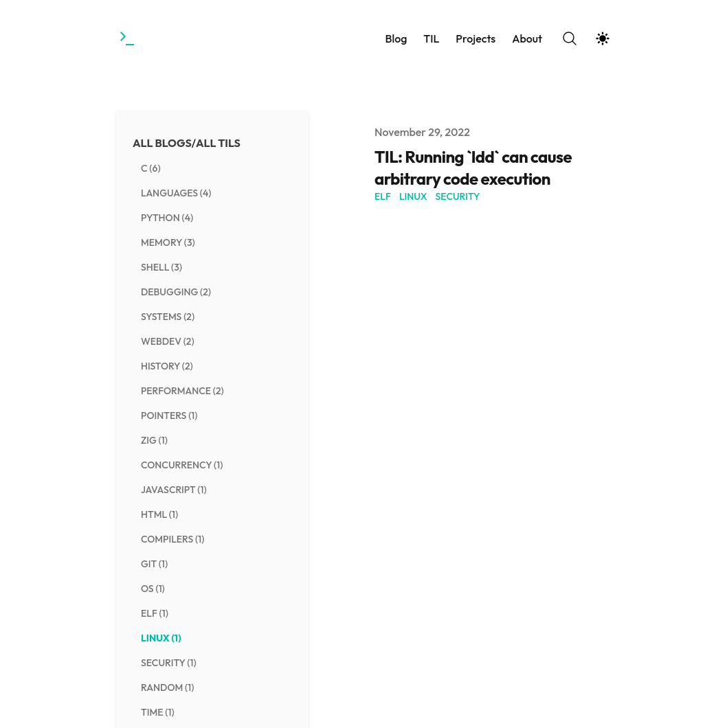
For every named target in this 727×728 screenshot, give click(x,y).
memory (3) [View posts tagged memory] (168, 242)
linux (413, 196)
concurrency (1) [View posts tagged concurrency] (182, 465)
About (527, 38)
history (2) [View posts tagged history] (167, 366)
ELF (383, 196)
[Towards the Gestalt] (128, 38)
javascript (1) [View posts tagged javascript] (174, 490)
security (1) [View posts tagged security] (169, 663)
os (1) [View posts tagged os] (153, 589)
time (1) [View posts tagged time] (158, 712)
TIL (431, 38)
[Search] (570, 38)
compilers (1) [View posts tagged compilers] (172, 539)
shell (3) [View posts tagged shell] (161, 267)
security (458, 196)
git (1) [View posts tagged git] (154, 564)
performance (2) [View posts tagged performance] (182, 391)
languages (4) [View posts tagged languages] (176, 193)
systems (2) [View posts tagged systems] (168, 317)
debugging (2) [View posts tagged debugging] (176, 292)
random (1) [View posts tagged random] (167, 687)
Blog (396, 38)
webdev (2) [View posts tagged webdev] (168, 341)
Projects (476, 38)
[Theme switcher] (603, 38)
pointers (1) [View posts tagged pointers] (169, 416)
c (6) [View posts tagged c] (151, 168)
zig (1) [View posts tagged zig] (154, 440)
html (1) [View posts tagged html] (159, 514)
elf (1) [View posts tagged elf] (155, 613)
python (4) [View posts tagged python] (167, 218)
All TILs (218, 143)
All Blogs (162, 143)
